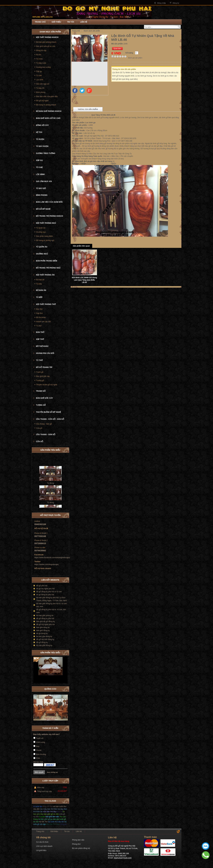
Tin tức (71, 22)
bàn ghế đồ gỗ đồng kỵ (46, 621)
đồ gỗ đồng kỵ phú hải (45, 618)
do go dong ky (42, 633)
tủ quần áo (38, 806)
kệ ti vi (59, 812)
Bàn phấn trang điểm (45, 236)
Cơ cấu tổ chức (42, 842)
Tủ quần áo (41, 228)
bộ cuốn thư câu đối (56, 822)
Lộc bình (40, 80)
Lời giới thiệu (41, 850)
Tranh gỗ (40, 372)
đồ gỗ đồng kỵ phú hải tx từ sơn (49, 592)
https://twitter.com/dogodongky (47, 564)
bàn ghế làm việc (52, 817)
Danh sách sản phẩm (92, 31)
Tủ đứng (50, 486)
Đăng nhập (162, 3)
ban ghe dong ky (43, 627)
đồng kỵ (63, 824)
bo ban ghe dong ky (44, 636)
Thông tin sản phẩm (88, 109)
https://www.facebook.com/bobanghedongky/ (52, 558)
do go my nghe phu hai (46, 589)
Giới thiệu (56, 22)
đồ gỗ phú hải (42, 586)
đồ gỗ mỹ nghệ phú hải (46, 624)
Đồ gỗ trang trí (44, 367)
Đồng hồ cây (41, 50)
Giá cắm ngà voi (43, 84)
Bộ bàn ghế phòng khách (46, 42)
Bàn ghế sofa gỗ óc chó (46, 46)
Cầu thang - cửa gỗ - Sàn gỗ (50, 419)
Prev (62, 652)
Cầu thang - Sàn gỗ (44, 424)
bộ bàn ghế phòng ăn (45, 615)
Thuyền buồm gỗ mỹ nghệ (47, 385)
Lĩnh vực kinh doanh (44, 846)
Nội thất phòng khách (47, 37)
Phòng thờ (76, 844)
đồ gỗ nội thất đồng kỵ (45, 639)
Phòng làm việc (78, 840)
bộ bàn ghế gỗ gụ (45, 819)
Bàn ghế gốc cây (43, 376)
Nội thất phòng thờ (46, 304)
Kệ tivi (39, 55)
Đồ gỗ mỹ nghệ (42, 101)
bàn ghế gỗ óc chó (51, 814)
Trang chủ (40, 22)
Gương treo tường (43, 67)
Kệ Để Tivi (43, 822)
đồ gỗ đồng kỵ (42, 642)
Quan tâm (117, 49)
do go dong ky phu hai (45, 595)
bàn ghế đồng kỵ (43, 630)
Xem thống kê (52, 772)
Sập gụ (39, 71)
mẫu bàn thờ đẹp (50, 812)
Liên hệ (84, 22)
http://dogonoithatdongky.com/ (98, 164)
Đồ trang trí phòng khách (46, 105)
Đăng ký (176, 3)
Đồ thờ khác (41, 317)
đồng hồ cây (47, 806)
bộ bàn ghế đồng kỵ (44, 645)
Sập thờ (39, 313)
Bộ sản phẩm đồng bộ (81, 848)
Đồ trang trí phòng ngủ (45, 240)
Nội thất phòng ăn (45, 275)
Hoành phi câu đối (43, 322)
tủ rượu (42, 817)
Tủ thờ (39, 326)
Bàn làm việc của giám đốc (47, 96)
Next (65, 652)
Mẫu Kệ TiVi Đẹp (53, 824)
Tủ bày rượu (41, 63)
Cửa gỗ (39, 428)
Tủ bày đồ (40, 88)
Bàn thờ (39, 309)
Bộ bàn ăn (40, 280)
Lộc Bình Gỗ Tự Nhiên (82, 115)
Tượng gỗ (40, 380)
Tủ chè (39, 76)
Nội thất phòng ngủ (46, 223)
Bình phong (41, 92)
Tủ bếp (39, 284)
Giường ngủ (41, 232)
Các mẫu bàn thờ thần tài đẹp (52, 809)
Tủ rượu (39, 59)
